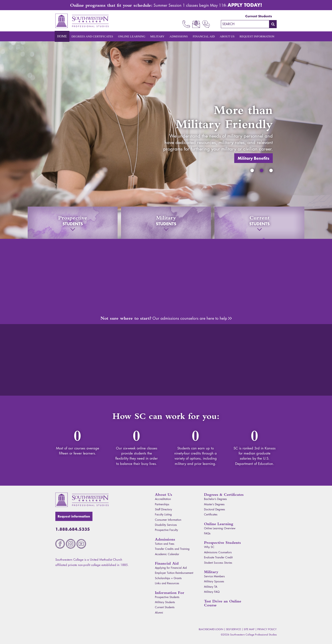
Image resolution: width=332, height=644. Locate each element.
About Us (227, 36)
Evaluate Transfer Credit (218, 557)
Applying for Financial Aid (171, 568)
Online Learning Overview (220, 528)
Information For (170, 593)
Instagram (71, 544)
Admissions (179, 36)
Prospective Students (167, 597)
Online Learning (132, 36)
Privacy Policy (267, 629)
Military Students (165, 602)
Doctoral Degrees (215, 509)
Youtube (81, 544)
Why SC (209, 547)
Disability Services (166, 525)
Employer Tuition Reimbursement (174, 573)
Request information (74, 516)
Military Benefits (257, 151)
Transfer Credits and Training (172, 549)
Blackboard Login (211, 629)
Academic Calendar (167, 554)
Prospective (73, 223)
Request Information (257, 36)
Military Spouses (214, 581)
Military (157, 36)
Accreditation (163, 499)
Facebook (60, 544)
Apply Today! (245, 5)
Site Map (249, 629)
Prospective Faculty (166, 530)
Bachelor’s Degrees (215, 499)
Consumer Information (168, 520)
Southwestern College (82, 500)
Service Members (214, 576)
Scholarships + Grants (168, 578)
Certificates (211, 514)
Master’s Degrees (214, 504)
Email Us (196, 24)
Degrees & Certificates (224, 495)
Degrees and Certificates (92, 36)
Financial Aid (204, 36)
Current (259, 223)
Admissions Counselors (230, 318)
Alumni (159, 612)
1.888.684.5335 (73, 529)
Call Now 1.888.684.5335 (186, 24)
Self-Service (233, 629)
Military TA (211, 587)
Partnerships (162, 504)
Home (62, 37)
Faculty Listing (163, 514)
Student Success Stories (218, 563)
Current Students (259, 16)
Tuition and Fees (165, 544)
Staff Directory (163, 509)
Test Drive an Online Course (223, 603)
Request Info (206, 24)
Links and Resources (167, 583)
